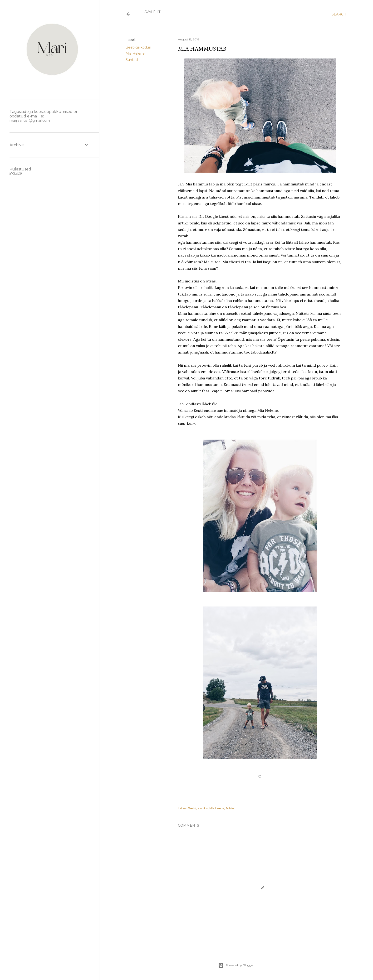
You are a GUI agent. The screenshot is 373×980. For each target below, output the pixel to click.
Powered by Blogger (236, 965)
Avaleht (152, 12)
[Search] (339, 14)
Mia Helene (135, 53)
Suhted (132, 60)
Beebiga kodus (138, 47)
